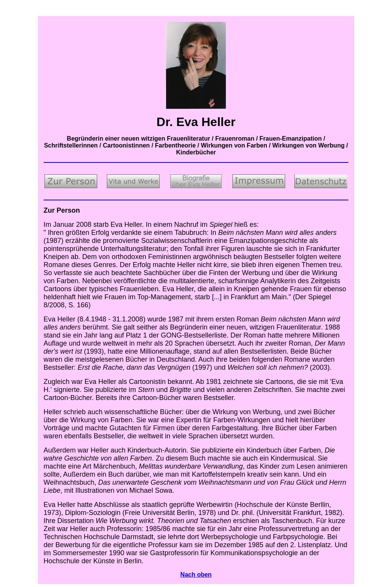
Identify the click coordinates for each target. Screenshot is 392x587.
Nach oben (196, 575)
